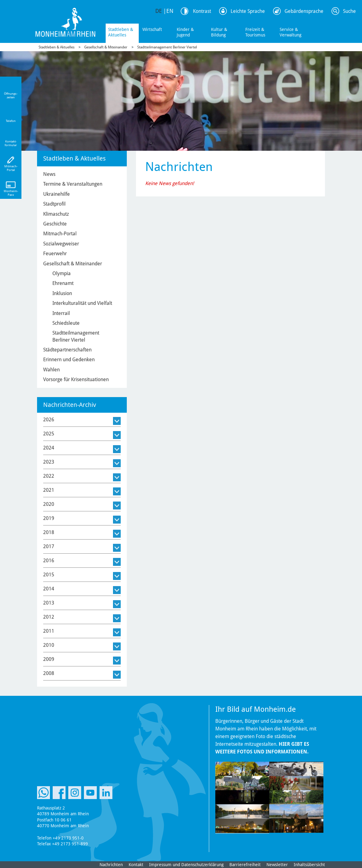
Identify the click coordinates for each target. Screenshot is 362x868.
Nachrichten (111, 865)
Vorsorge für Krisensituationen (76, 379)
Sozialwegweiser (61, 244)
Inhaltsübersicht (309, 865)
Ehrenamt (63, 283)
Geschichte (55, 224)
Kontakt (136, 865)
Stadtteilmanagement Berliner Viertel (167, 47)
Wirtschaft (152, 29)
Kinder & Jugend (185, 32)
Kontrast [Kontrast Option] (202, 11)
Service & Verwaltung (290, 32)
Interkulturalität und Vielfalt (82, 303)
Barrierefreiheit (245, 865)
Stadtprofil (54, 204)
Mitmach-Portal (60, 234)
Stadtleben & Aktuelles (121, 32)
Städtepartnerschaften (67, 350)
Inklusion (62, 293)
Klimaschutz (56, 214)
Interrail (61, 313)
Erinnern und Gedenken (69, 360)
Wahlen (51, 370)
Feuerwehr (55, 254)
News (49, 174)
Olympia (62, 273)
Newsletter (277, 865)
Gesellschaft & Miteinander (106, 47)
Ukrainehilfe (57, 194)
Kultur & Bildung (219, 32)
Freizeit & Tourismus (255, 32)
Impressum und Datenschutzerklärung (186, 865)
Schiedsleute (66, 323)
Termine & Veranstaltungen (73, 184)
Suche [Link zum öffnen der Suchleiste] (349, 11)
